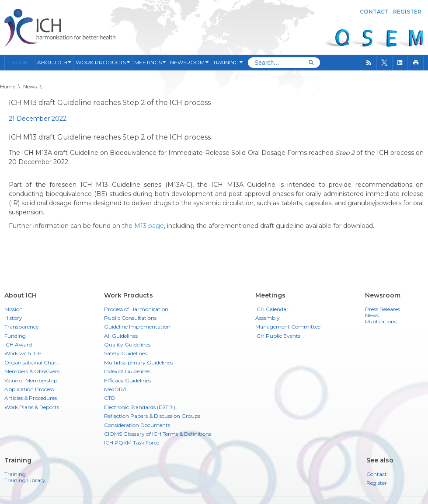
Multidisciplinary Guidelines (138, 362)
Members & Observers (32, 371)
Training (15, 474)
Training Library (25, 480)
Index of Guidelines (127, 371)
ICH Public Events (278, 336)
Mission (14, 309)
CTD (110, 398)
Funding (15, 336)
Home (20, 63)
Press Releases (383, 309)
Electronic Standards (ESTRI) (140, 407)
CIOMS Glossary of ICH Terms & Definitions (158, 434)
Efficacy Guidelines (127, 380)
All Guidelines (121, 336)
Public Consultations (130, 318)
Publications (381, 322)
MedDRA (115, 389)
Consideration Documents (137, 425)
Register (407, 12)
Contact (374, 12)
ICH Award (18, 345)
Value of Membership (31, 380)
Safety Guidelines (125, 353)
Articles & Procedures (31, 398)
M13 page (149, 226)
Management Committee (288, 327)
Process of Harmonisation (136, 309)
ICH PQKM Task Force (132, 443)
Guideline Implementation (137, 327)
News (372, 315)
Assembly (268, 318)
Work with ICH (23, 353)
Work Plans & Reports (32, 407)
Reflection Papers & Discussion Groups (152, 416)
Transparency (22, 327)
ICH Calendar (272, 309)
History (13, 318)
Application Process (29, 389)
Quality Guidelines (127, 345)
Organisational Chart (31, 362)
